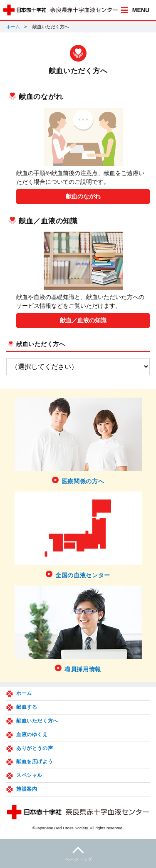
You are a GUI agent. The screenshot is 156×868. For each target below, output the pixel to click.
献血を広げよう (35, 762)
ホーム (13, 27)
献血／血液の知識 (83, 320)
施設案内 (27, 789)
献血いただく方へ (41, 344)
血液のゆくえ (32, 734)
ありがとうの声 (35, 748)
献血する (27, 707)
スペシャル (29, 775)
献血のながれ (83, 196)
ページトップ (78, 853)
